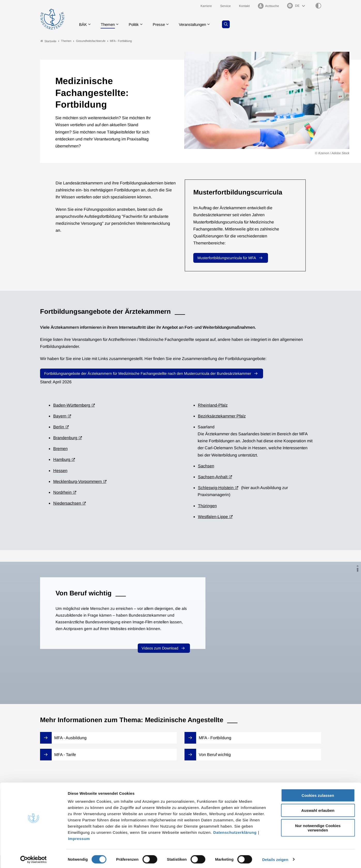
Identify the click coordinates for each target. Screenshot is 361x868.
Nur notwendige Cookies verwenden (318, 826)
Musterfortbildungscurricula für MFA (227, 258)
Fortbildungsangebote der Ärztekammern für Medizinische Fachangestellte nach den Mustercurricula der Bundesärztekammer (148, 374)
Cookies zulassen (318, 794)
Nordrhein (62, 493)
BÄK (84, 24)
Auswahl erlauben (318, 809)
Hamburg (62, 460)
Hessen (60, 471)
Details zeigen (275, 858)
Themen (109, 24)
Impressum (79, 837)
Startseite (48, 41)
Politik (137, 24)
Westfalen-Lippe (213, 517)
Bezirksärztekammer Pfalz (222, 416)
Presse (163, 24)
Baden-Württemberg (72, 405)
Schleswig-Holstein (216, 488)
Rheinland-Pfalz (213, 405)
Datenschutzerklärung (235, 831)
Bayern (60, 416)
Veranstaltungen (198, 24)
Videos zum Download (160, 648)
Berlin (59, 427)
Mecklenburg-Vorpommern (78, 481)
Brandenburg (65, 438)
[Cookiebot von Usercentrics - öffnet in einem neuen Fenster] (33, 858)
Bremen (60, 449)
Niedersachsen (67, 503)
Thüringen (207, 506)
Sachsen (206, 466)
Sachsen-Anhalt (213, 477)
